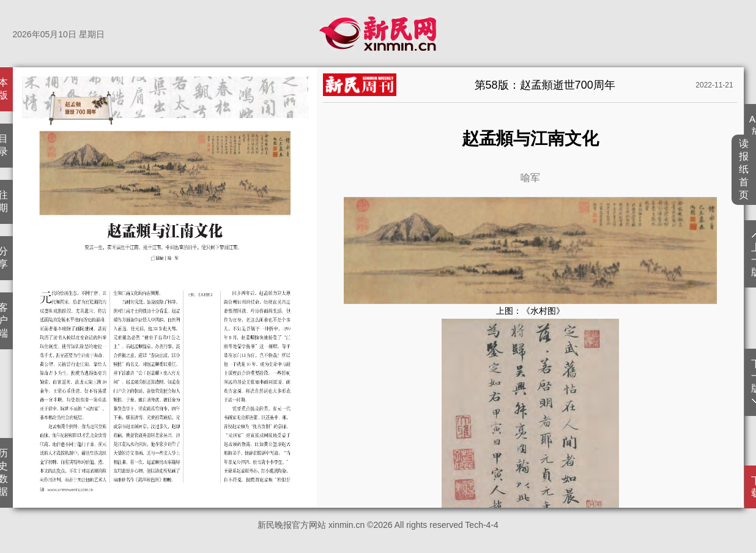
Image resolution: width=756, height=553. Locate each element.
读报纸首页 (744, 169)
